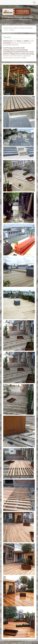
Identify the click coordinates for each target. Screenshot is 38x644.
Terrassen (6, 30)
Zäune (12, 30)
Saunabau (22, 28)
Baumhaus (29, 28)
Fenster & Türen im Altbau (11, 28)
